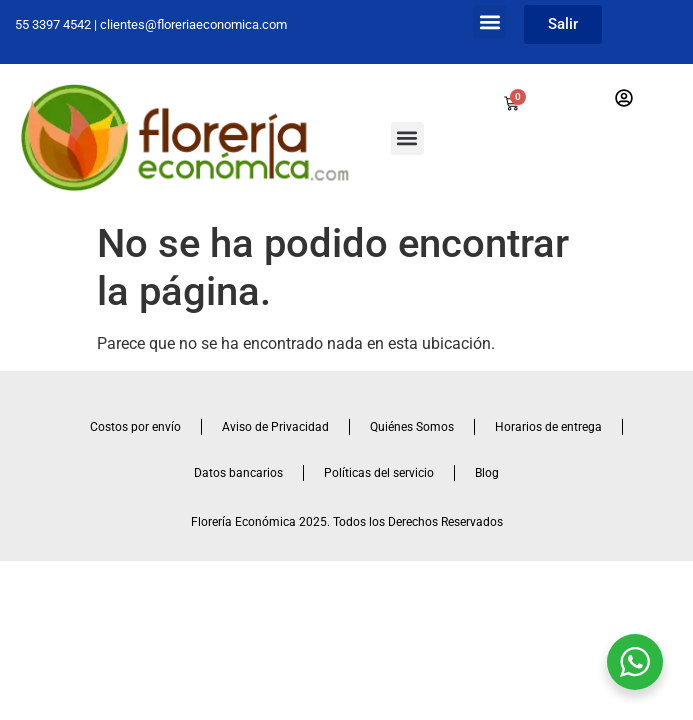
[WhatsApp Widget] (635, 662)
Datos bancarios (238, 473)
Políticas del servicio (379, 473)
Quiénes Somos (412, 427)
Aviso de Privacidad (275, 427)
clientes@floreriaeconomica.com (193, 24)
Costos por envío (135, 427)
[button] (489, 21)
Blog (487, 473)
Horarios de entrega (548, 427)
